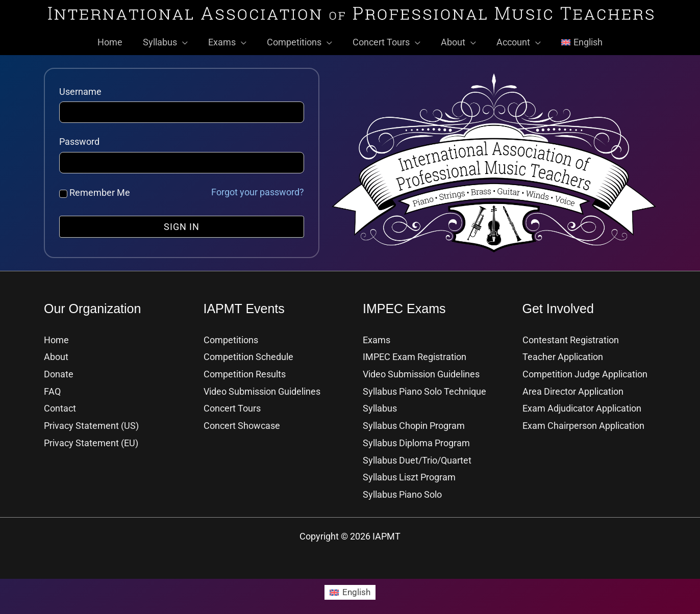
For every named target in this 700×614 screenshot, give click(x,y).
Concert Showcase (242, 421)
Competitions (231, 336)
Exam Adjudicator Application (582, 404)
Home (56, 336)
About (56, 353)
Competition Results (245, 369)
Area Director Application (573, 387)
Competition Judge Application (585, 369)
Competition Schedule (248, 353)
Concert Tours (232, 404)
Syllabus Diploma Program (416, 438)
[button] (187, 38)
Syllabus (380, 404)
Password (79, 137)
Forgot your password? (258, 188)
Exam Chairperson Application (583, 421)
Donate (59, 369)
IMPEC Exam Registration (415, 353)
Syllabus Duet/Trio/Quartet (417, 455)
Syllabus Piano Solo (402, 489)
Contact (60, 404)
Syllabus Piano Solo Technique (424, 387)
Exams (377, 336)
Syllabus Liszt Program (409, 472)
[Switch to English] (350, 586)
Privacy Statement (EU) (91, 438)
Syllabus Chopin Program (414, 421)
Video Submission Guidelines (262, 387)
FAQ (52, 387)
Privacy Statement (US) (91, 421)
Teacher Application (563, 353)
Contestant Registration (571, 336)
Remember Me (95, 188)
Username (80, 87)
